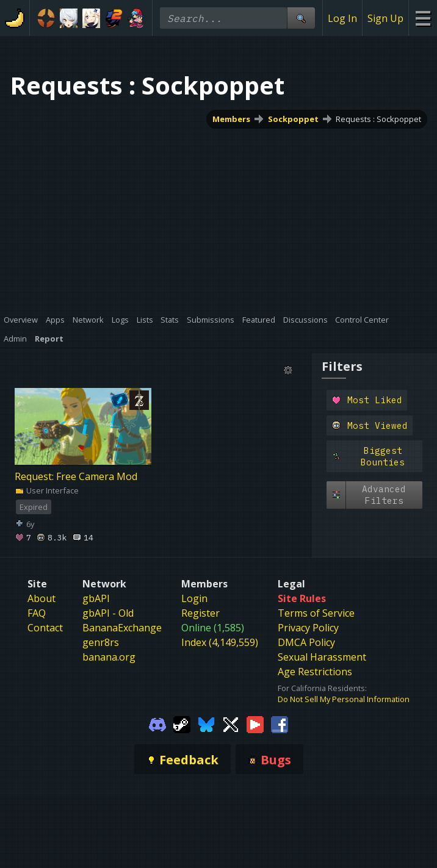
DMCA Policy (306, 642)
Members (231, 119)
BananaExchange (122, 628)
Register (200, 613)
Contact (45, 628)
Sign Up (385, 18)
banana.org (109, 657)
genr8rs (101, 642)
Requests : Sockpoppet (378, 119)
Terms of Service (316, 613)
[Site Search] (301, 18)
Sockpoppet (293, 119)
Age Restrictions (315, 672)
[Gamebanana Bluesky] (206, 724)
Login (194, 598)
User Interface (47, 490)
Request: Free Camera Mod (76, 476)
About (42, 598)
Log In (342, 18)
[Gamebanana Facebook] (280, 724)
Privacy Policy (308, 628)
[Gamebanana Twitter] (231, 724)
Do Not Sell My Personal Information (344, 699)
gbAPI (96, 598)
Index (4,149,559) (220, 642)
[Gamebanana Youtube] (255, 724)
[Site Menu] (423, 18)
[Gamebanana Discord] (157, 724)
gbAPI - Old (108, 613)
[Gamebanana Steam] (182, 724)
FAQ (37, 613)
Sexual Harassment (322, 657)
